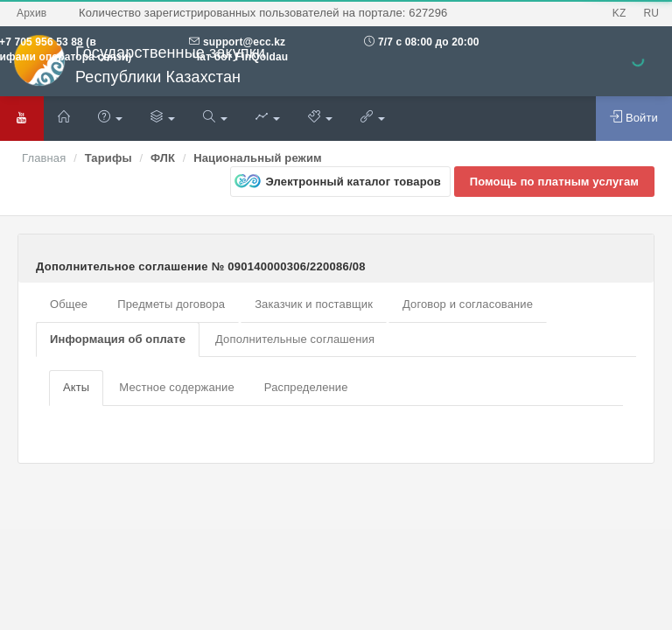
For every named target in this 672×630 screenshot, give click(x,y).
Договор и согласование (468, 304)
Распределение (306, 387)
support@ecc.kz (244, 42)
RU (651, 13)
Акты (76, 387)
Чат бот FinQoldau (238, 57)
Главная (44, 158)
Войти (634, 117)
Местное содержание (176, 387)
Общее (69, 304)
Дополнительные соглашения (295, 339)
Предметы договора (171, 304)
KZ (619, 13)
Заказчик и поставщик (314, 304)
